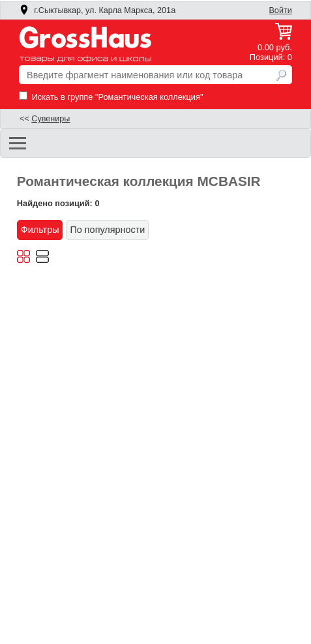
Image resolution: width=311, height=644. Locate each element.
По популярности (107, 230)
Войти (280, 10)
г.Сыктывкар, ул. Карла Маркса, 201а (97, 10)
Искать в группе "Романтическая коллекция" (111, 97)
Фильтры (40, 230)
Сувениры (51, 119)
